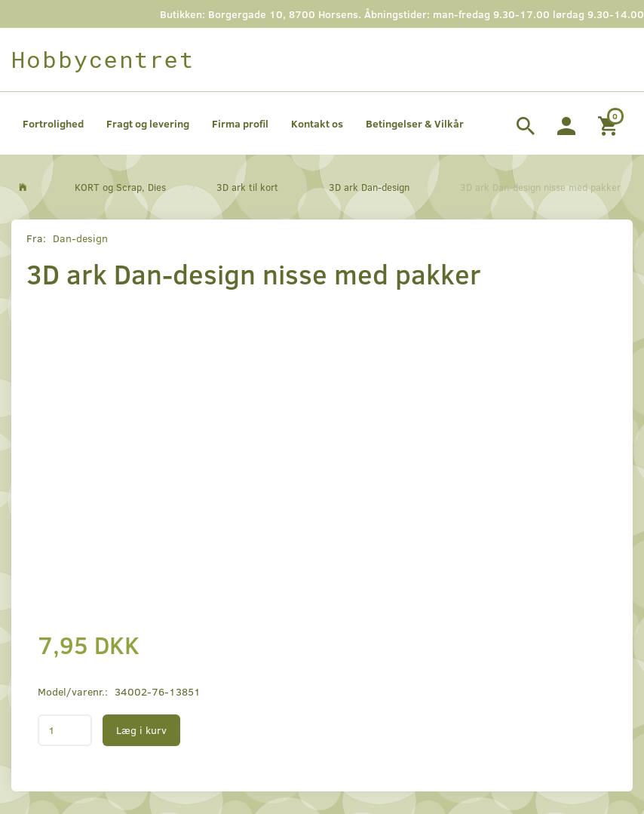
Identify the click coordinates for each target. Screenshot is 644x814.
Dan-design (80, 238)
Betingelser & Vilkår (415, 123)
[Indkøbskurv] (610, 124)
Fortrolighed (53, 123)
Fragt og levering (148, 123)
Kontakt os (317, 123)
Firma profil (240, 123)
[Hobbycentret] (103, 60)
